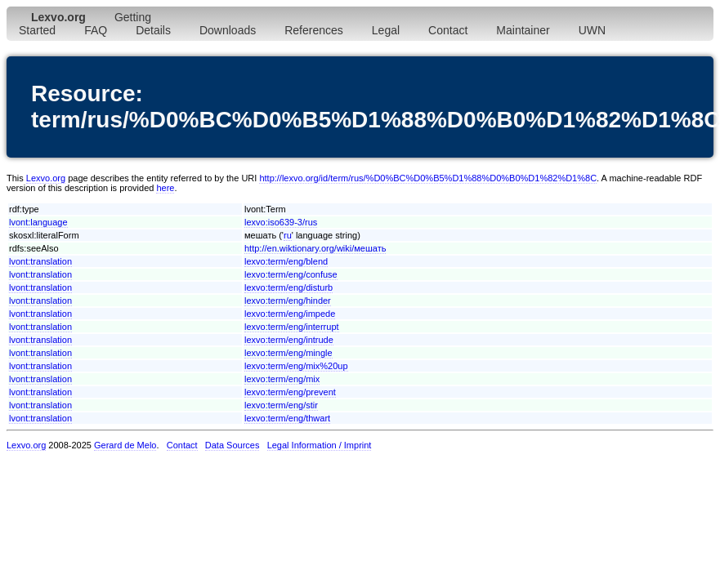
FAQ (96, 30)
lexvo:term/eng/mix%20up (296, 366)
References (314, 30)
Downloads (228, 30)
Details (153, 30)
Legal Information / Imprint (320, 445)
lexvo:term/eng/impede (290, 314)
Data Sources (233, 445)
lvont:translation (40, 261)
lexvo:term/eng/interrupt (292, 327)
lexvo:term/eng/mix (282, 379)
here (165, 188)
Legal (386, 30)
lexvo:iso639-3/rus (281, 222)
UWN (592, 30)
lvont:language (38, 222)
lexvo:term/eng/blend (286, 261)
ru (288, 235)
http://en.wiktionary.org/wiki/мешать (315, 248)
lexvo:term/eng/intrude (289, 340)
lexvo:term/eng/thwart (287, 418)
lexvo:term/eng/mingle (288, 353)
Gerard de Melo (125, 445)
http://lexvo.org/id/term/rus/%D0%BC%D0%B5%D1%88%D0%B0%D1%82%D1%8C (428, 178)
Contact (448, 30)
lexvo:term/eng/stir (281, 405)
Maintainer (523, 30)
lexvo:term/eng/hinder (288, 301)
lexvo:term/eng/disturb (288, 287)
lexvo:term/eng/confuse (291, 274)
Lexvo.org (46, 178)
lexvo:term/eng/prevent (290, 392)
